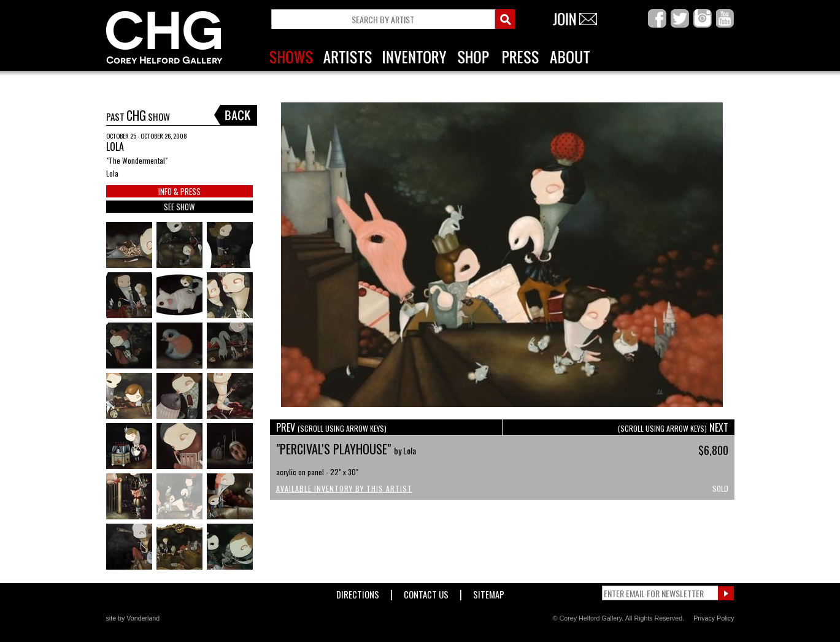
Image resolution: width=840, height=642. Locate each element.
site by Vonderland (133, 618)
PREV (331, 427)
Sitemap (489, 592)
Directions (358, 592)
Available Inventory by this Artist (344, 488)
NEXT (673, 427)
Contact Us (426, 592)
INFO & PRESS (179, 191)
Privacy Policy (714, 618)
